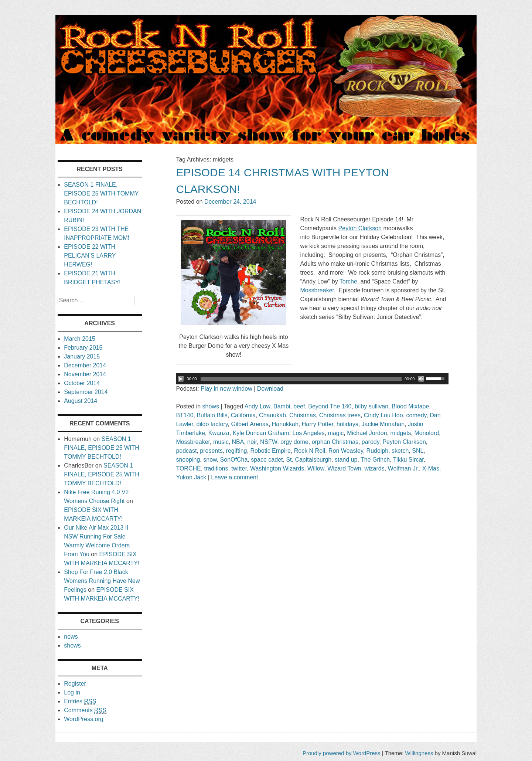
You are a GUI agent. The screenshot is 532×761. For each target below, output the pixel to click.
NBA (238, 442)
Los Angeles (309, 433)
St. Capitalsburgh (309, 460)
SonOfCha (234, 460)
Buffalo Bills (212, 415)
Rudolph (378, 451)
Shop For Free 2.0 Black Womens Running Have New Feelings (102, 581)
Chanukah (272, 415)
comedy (417, 415)
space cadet (267, 460)
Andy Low (257, 406)
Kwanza (219, 433)
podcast (186, 451)
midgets (401, 433)
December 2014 (85, 365)
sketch (400, 451)
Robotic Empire (270, 451)
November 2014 (85, 374)
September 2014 (86, 392)
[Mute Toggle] (421, 379)
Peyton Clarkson (404, 442)
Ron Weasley (346, 451)
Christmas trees (340, 415)
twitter (239, 468)
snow (210, 460)
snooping (188, 460)
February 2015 (83, 348)
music (221, 442)
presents (211, 451)
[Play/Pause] (181, 379)
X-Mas (431, 468)
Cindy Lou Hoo (383, 415)
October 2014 (82, 383)
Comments (85, 710)
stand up (346, 460)
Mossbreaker (193, 442)
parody (371, 442)
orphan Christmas (335, 442)
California (243, 415)
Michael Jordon (367, 433)
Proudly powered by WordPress (342, 753)
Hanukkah (285, 424)
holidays (347, 424)
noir (252, 442)
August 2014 (81, 401)
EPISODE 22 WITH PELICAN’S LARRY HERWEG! (90, 256)
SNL (418, 451)
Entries (80, 701)
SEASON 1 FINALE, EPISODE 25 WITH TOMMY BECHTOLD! (101, 193)
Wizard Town (344, 468)
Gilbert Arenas (250, 424)
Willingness (419, 753)
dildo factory (212, 424)
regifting (237, 451)
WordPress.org (83, 719)
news (71, 637)
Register (75, 684)
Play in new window (226, 389)
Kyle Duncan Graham (261, 433)
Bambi (282, 406)
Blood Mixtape (410, 406)
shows (211, 406)
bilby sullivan (371, 406)
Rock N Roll (310, 451)
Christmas (303, 415)
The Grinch (375, 460)
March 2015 (80, 339)
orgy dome (294, 442)
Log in (72, 692)
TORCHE (188, 468)
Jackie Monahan (383, 424)
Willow (316, 468)
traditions (216, 468)
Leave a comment (234, 477)
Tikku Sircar (408, 460)
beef (299, 406)
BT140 (185, 415)
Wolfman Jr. (403, 468)
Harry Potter (318, 424)
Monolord (427, 433)
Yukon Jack (191, 477)
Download (270, 389)
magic (336, 433)
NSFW (269, 442)
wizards (374, 468)
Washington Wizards (277, 468)
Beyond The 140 (330, 406)
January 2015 (82, 356)
